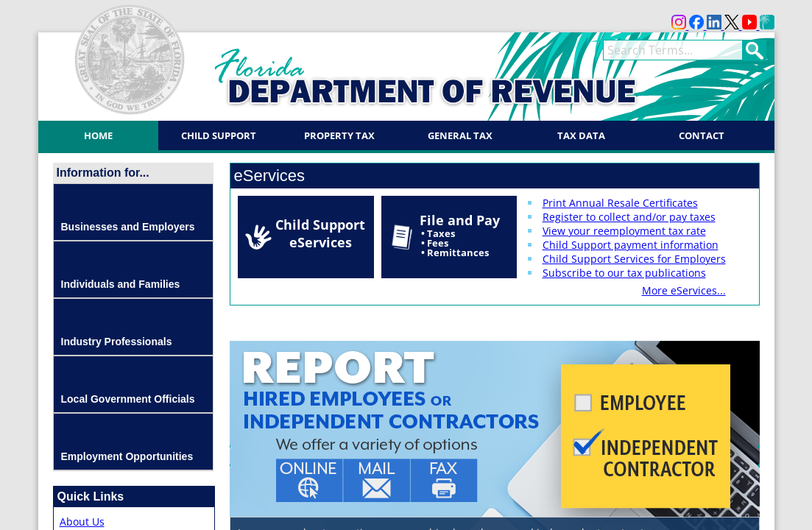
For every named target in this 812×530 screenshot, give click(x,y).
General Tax (460, 135)
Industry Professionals (117, 342)
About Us (82, 522)
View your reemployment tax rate (624, 231)
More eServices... (684, 290)
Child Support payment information (631, 245)
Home (98, 135)
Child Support (219, 135)
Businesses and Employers (128, 227)
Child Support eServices (320, 233)
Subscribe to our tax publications (624, 273)
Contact (702, 135)
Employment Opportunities (127, 456)
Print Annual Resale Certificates (620, 203)
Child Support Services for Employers (634, 259)
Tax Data (581, 135)
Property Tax (339, 135)
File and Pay (460, 235)
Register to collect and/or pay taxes (629, 217)
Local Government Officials (128, 399)
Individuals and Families (121, 284)
